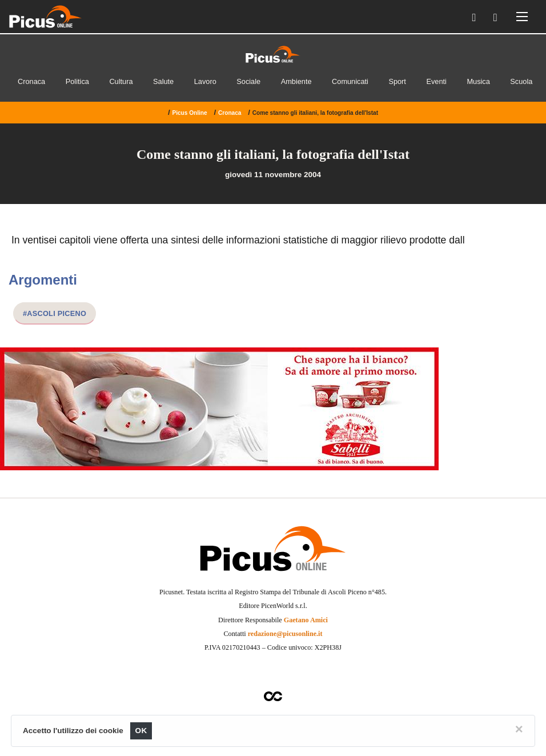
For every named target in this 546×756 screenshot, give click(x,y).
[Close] (519, 729)
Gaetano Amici (306, 620)
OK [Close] (141, 731)
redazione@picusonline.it (285, 634)
